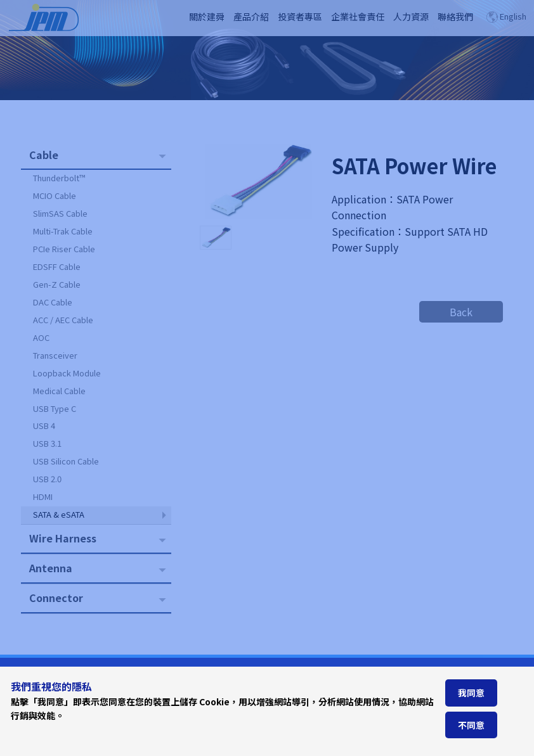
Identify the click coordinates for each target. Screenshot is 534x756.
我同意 (471, 693)
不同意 (471, 725)
